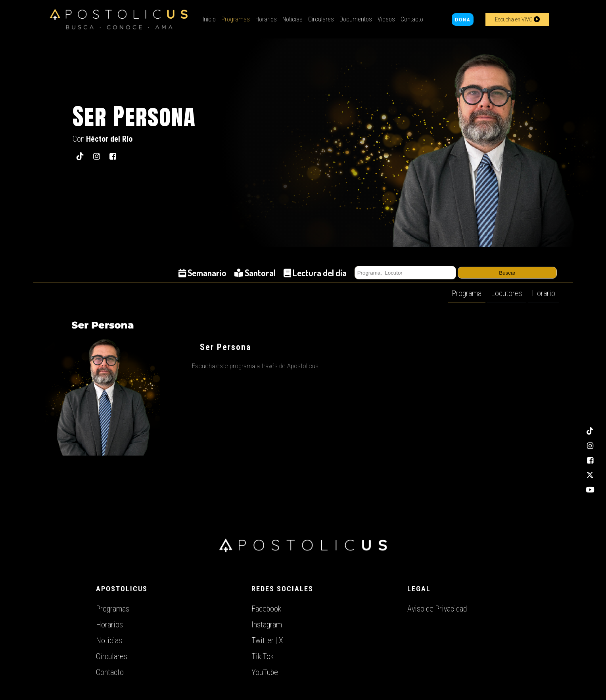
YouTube (265, 672)
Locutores (507, 293)
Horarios (266, 19)
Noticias (292, 19)
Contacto (412, 19)
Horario (544, 293)
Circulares (321, 19)
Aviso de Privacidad (437, 609)
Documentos (356, 19)
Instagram (267, 625)
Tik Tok (263, 656)
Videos (386, 19)
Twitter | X (267, 640)
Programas (236, 19)
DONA (463, 19)
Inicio (209, 19)
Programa (467, 293)
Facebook (266, 609)
